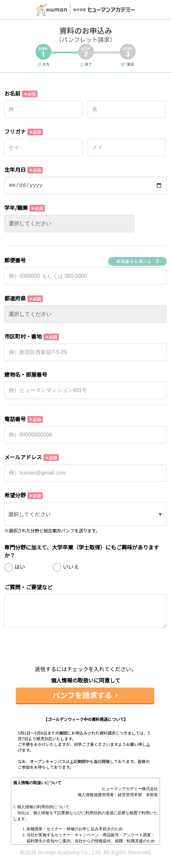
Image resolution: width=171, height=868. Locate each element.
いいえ (71, 567)
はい (20, 567)
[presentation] (86, 652)
